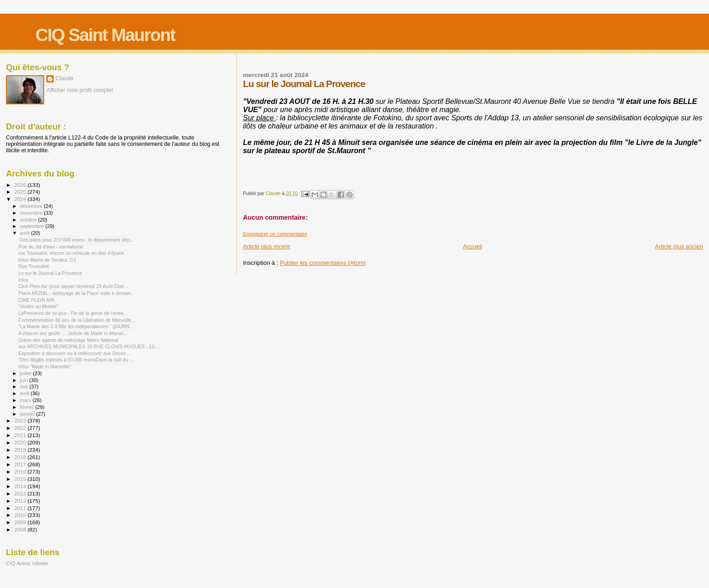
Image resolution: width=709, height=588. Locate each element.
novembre (32, 213)
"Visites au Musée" (38, 306)
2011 (21, 508)
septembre (33, 226)
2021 (21, 435)
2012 (21, 501)
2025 (21, 192)
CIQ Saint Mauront (105, 35)
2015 (21, 479)
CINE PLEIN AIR (36, 300)
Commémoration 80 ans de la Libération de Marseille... (77, 320)
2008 (21, 529)
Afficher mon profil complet (80, 90)
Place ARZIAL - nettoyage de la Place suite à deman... (76, 293)
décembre (32, 206)
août (26, 233)
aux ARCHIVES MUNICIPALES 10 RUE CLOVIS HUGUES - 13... (88, 346)
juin (25, 380)
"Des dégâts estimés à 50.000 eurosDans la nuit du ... (76, 360)
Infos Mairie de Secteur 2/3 (47, 260)
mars (26, 400)
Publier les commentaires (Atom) (323, 263)
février (28, 407)
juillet (26, 373)
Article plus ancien (679, 246)
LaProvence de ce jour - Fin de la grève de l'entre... (73, 313)
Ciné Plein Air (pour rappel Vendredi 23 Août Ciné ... (74, 286)
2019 (21, 450)
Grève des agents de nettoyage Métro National (68, 340)
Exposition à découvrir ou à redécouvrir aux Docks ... (75, 353)
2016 (21, 472)
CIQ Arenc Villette (27, 563)
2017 (21, 464)
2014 (21, 486)
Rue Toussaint (33, 266)
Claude (64, 78)
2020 (21, 442)
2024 (21, 199)
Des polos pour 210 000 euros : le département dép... (76, 240)
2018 (21, 457)
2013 (21, 493)
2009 (21, 522)
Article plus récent (266, 246)
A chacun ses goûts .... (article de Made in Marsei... (73, 333)
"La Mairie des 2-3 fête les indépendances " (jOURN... (76, 326)
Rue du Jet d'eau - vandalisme (51, 247)
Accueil (473, 246)
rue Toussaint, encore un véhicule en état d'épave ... (74, 253)
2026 (21, 185)
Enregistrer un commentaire (275, 234)
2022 (21, 428)
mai (25, 387)
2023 (21, 420)
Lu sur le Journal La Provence (50, 273)
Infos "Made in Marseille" (45, 366)
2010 (21, 515)
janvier (28, 414)
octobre (29, 220)
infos (23, 280)
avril (26, 393)
